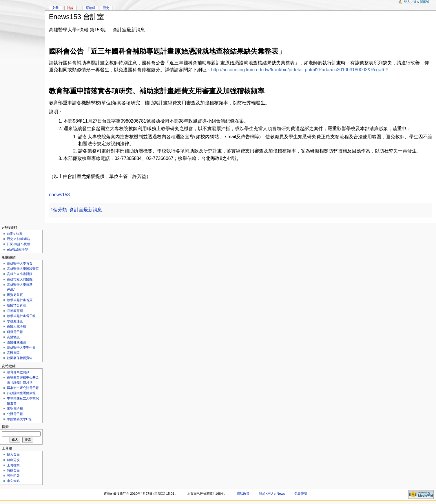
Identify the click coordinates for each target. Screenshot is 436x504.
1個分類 (59, 210)
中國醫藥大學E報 (19, 419)
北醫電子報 (15, 414)
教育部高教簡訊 (18, 372)
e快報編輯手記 (17, 250)
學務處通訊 (15, 321)
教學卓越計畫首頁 (20, 300)
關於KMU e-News (272, 494)
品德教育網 (15, 311)
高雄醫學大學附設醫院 (23, 269)
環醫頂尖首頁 (17, 305)
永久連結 (13, 481)
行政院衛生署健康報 (21, 393)
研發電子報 (15, 332)
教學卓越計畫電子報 (21, 316)
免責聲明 (301, 494)
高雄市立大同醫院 (20, 279)
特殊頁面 (13, 470)
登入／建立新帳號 (417, 2)
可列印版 (13, 476)
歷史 (106, 8)
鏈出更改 (13, 460)
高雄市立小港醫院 (20, 274)
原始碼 (91, 8)
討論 (70, 8)
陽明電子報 (15, 408)
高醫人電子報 (17, 326)
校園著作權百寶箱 (20, 358)
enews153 (59, 195)
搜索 (5, 427)
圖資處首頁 (15, 295)
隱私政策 (243, 494)
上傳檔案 (13, 465)
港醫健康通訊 (17, 342)
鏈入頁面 (13, 454)
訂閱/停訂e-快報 (18, 244)
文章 (55, 8)
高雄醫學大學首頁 (20, 263)
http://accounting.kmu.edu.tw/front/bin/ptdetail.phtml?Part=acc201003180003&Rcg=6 (298, 70)
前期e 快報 (15, 234)
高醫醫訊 (13, 337)
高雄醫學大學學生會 (21, 347)
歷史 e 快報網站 (20, 239)
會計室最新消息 (86, 210)
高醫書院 (13, 353)
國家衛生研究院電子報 (23, 388)
